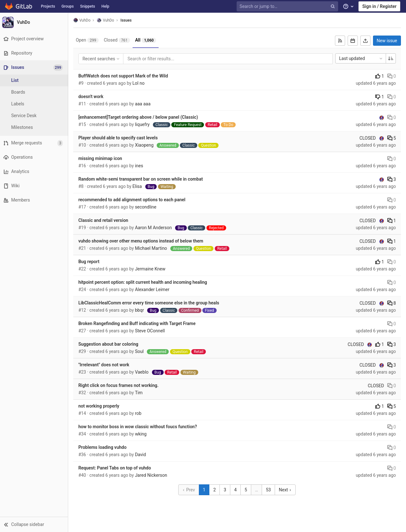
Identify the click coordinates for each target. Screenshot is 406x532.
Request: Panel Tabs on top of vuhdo (116, 468)
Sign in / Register (379, 6)
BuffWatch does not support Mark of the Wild (125, 76)
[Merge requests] (35, 143)
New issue (387, 41)
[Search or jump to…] (288, 7)
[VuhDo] (35, 22)
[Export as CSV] (365, 41)
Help (105, 6)
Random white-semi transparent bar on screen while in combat (142, 179)
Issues (128, 20)
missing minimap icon (102, 158)
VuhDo (83, 20)
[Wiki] (35, 186)
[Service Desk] (35, 116)
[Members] (35, 200)
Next (286, 490)
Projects (48, 6)
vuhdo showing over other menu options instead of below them (142, 241)
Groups (68, 6)
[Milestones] (35, 127)
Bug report (90, 262)
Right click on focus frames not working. (120, 385)
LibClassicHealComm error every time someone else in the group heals (150, 303)
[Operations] (35, 157)
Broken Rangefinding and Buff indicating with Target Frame (139, 323)
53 (269, 490)
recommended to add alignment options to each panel (134, 200)
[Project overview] (35, 39)
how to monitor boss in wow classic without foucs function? (139, 427)
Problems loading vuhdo (104, 447)
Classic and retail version (105, 220)
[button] (35, 524)
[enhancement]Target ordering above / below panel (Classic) (140, 117)
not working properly (100, 406)
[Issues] (35, 67)
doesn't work (92, 96)
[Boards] (35, 92)
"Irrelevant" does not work (105, 365)
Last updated (361, 58)
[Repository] (35, 53)
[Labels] (35, 104)
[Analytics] (35, 172)
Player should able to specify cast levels (120, 138)
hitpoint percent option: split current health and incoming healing (144, 282)
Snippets (87, 6)
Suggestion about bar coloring (110, 344)
